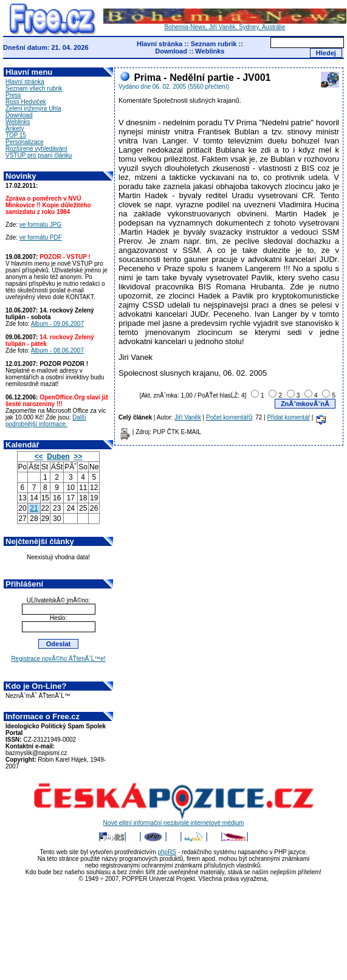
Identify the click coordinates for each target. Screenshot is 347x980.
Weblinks (210, 51)
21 (34, 508)
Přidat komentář (288, 417)
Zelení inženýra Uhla (33, 109)
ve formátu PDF (41, 237)
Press (13, 95)
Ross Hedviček (26, 102)
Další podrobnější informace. (46, 421)
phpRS (167, 852)
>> (78, 457)
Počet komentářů (229, 417)
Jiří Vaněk (188, 417)
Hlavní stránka (160, 44)
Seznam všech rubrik (34, 88)
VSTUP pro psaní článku (39, 155)
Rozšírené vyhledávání (36, 149)
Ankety (15, 129)
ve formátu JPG (40, 225)
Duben (58, 457)
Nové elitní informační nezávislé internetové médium (174, 820)
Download (171, 51)
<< (39, 457)
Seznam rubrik (214, 44)
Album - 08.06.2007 (57, 350)
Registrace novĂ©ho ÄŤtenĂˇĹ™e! (58, 659)
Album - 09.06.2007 (57, 324)
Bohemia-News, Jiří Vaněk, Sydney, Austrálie (225, 24)
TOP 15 (16, 135)
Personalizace (25, 142)
